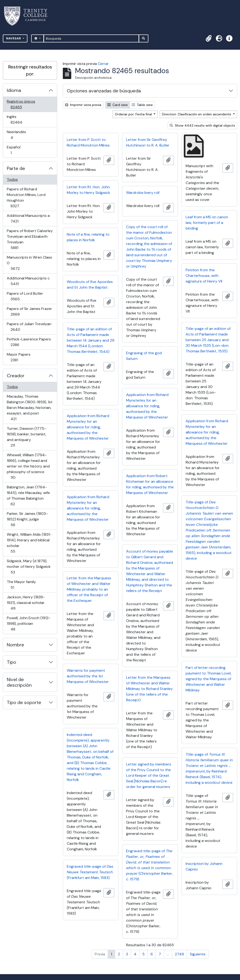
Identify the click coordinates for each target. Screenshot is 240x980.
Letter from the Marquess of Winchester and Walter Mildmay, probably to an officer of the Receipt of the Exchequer (89, 589)
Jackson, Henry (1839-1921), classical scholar (26, 603)
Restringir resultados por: (30, 70)
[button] (209, 38)
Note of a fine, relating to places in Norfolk (88, 237)
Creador (16, 376)
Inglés (23, 119)
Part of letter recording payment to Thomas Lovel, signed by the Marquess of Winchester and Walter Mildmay (208, 679)
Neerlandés (18, 135)
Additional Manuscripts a (28, 218)
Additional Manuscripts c (28, 281)
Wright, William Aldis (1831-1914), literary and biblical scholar (29, 543)
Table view (142, 105)
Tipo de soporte (24, 702)
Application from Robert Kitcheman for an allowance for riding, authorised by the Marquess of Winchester (150, 484)
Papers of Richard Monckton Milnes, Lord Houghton (26, 198)
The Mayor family (21, 585)
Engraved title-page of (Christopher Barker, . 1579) (149, 865)
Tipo (11, 662)
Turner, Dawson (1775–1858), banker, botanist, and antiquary (26, 437)
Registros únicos (23, 104)
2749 (179, 954)
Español (18, 150)
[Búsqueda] (91, 38)
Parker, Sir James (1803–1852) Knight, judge (27, 519)
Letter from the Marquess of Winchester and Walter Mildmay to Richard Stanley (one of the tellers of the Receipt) (149, 689)
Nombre (15, 645)
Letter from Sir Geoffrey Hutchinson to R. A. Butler (148, 142)
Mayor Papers (21, 357)
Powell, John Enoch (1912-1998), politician (28, 624)
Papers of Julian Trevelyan (29, 327)
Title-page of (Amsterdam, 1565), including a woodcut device (209, 530)
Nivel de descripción (19, 682)
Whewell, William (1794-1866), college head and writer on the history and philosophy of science (28, 466)
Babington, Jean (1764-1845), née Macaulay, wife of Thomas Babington (28, 496)
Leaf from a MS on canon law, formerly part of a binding (207, 223)
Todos (12, 179)
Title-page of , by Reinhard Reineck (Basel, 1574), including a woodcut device (209, 768)
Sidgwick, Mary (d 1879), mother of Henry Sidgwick (29, 567)
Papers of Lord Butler (25, 296)
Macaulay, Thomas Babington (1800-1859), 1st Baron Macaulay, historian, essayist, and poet (30, 408)
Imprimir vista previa (83, 105)
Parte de (16, 168)
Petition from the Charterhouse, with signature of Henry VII (204, 276)
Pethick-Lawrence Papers (29, 342)
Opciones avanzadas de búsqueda (104, 91)
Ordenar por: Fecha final (134, 114)
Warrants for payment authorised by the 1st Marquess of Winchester (88, 676)
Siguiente (198, 954)
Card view (118, 105)
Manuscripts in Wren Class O (29, 263)
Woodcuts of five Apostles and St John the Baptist (90, 285)
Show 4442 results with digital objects (202, 125)
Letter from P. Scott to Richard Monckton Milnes (88, 142)
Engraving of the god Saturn (144, 356)
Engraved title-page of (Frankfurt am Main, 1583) (90, 872)
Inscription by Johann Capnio (204, 866)
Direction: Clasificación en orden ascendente (197, 114)
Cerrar (103, 64)
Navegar (14, 38)
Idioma (14, 90)
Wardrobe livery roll (143, 193)
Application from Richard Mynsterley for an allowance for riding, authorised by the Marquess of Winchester (147, 406)
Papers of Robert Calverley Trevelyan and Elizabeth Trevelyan (30, 239)
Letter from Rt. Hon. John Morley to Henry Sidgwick (88, 190)
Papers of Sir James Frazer (29, 311)
